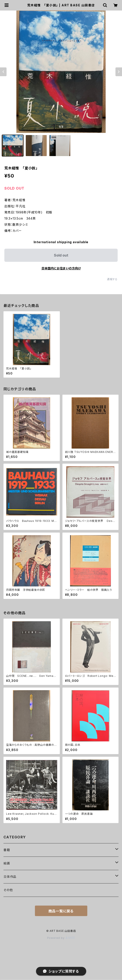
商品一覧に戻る (61, 911)
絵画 (7, 863)
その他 (8, 890)
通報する (112, 279)
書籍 (7, 850)
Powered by (61, 938)
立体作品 (10, 877)
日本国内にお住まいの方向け (61, 268)
